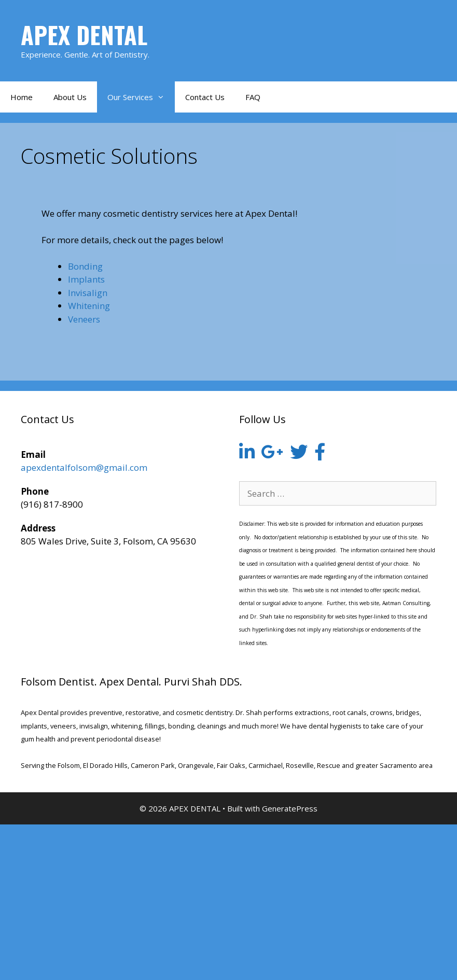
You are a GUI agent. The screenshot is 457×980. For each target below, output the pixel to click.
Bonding (85, 266)
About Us (70, 97)
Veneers (84, 319)
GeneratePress (290, 808)
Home (22, 97)
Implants (86, 279)
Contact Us (205, 97)
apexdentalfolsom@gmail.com (84, 467)
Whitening (89, 306)
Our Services (141, 97)
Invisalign (88, 293)
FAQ (253, 97)
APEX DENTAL (84, 34)
